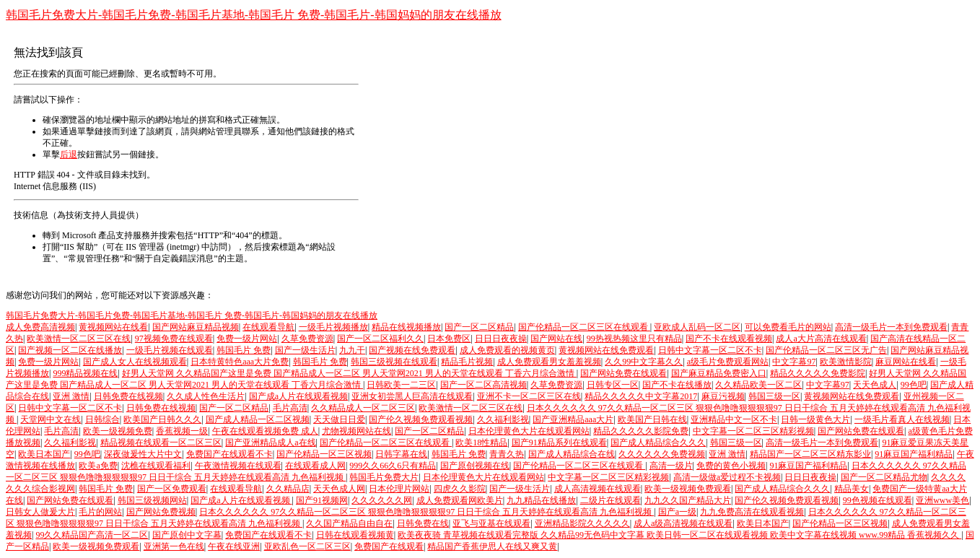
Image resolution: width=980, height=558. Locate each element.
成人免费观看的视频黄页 (507, 350)
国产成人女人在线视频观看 (135, 362)
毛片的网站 (100, 512)
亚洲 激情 (71, 396)
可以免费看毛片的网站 (788, 327)
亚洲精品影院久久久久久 (582, 523)
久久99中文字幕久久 (644, 362)
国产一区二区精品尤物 (884, 477)
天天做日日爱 (339, 419)
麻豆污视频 (723, 396)
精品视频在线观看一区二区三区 (161, 443)
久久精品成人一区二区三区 (363, 408)
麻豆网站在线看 (906, 362)
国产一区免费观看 (172, 489)
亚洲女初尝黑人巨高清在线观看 (412, 396)
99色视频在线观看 (878, 500)
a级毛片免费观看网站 (728, 362)
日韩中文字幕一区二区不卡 (710, 350)
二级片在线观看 (611, 500)
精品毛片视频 (467, 362)
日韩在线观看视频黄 (355, 535)
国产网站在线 (556, 339)
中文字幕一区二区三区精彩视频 (753, 431)
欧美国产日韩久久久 (162, 419)
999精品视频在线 (85, 373)
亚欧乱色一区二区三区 (307, 546)
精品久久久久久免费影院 (818, 373)
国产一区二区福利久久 (380, 339)
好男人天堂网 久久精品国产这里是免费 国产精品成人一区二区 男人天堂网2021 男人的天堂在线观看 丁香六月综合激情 (349, 373)
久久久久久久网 (382, 500)
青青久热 (507, 454)
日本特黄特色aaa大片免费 (240, 362)
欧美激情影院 (846, 362)
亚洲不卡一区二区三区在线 (529, 396)
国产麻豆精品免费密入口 (719, 373)
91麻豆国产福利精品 (914, 454)
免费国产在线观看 (389, 546)
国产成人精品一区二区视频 (258, 419)
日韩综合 (102, 419)
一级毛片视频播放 (333, 327)
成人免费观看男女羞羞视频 (549, 362)
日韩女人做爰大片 (40, 512)
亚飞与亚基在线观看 (491, 523)
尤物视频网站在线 (356, 431)
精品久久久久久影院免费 (641, 431)
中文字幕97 (794, 362)
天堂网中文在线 (51, 419)
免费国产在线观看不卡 (229, 454)
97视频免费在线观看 (174, 339)
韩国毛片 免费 (244, 350)
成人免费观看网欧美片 (460, 500)
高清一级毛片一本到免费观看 (891, 327)
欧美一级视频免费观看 (688, 489)
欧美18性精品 (481, 443)
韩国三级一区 (774, 396)
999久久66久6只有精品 (393, 466)
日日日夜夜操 (501, 339)
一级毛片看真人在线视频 (902, 419)
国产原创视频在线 (475, 466)
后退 (69, 154)
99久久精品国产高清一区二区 (92, 535)
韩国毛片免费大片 (384, 477)
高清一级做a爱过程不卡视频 (727, 477)
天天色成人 (875, 385)
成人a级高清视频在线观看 (683, 523)
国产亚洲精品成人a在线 (270, 443)
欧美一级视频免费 (118, 431)
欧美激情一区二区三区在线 (79, 339)
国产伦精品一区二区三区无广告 (826, 350)
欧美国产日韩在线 (652, 419)
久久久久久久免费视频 (662, 454)
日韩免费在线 (423, 523)
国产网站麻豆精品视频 (196, 327)
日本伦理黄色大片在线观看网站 (529, 431)
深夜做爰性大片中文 (143, 454)
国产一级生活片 (305, 350)
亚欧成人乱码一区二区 (697, 327)
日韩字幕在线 (401, 454)
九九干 (352, 350)
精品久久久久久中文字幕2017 (641, 396)
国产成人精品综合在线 (572, 454)
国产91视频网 (322, 500)
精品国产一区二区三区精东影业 (810, 454)
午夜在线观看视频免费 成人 (265, 431)
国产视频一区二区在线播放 (70, 350)
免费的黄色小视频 (731, 466)
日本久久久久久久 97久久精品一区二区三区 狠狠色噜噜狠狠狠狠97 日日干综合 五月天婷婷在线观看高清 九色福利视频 (426, 512)
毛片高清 (290, 408)
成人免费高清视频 (40, 327)
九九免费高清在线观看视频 (752, 512)
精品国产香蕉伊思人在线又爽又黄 (492, 546)
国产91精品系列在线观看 (559, 443)
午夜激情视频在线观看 (238, 466)
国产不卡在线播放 (677, 385)
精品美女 (852, 489)
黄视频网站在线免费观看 (606, 350)
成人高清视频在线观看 (598, 489)
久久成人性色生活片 (206, 396)
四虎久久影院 (460, 489)
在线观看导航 (268, 327)
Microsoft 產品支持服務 (106, 235)
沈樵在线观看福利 (156, 466)
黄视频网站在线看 (113, 327)
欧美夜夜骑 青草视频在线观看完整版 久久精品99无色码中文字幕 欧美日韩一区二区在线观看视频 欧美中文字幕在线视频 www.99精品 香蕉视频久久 (679, 535)
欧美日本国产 (44, 454)
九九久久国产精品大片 (688, 500)
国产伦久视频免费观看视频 (421, 419)
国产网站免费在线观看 (624, 373)
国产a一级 (677, 512)
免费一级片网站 (247, 339)
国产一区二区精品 (479, 327)
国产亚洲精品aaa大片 (573, 419)
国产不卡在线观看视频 (729, 339)
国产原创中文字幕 (187, 535)
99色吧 (914, 385)
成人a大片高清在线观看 (821, 339)
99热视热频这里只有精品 (634, 339)
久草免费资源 (307, 339)
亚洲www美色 (942, 500)
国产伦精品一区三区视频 (324, 454)
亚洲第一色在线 (174, 546)
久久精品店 (288, 489)
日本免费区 (449, 339)
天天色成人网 (339, 489)
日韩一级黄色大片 (815, 419)
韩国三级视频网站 (152, 500)
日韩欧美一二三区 (401, 385)
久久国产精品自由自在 (349, 523)
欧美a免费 (98, 466)
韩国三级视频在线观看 (394, 362)
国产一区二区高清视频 (484, 385)
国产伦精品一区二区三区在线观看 (584, 327)
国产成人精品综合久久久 (658, 443)
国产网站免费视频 (161, 512)
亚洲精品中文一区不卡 (734, 419)
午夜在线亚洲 (234, 546)
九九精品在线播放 (541, 500)
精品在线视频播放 (406, 327)
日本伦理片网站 (399, 489)
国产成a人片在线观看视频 (298, 396)
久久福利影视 (503, 419)
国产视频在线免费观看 (412, 350)
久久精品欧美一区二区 (758, 385)
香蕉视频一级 (182, 431)
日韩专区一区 (613, 385)
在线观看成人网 (315, 466)
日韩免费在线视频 (128, 396)
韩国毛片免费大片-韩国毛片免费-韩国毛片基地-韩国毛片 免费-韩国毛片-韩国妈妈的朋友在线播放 (254, 15)
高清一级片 (671, 466)
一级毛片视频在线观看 (170, 350)
